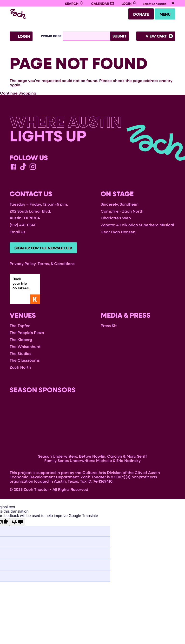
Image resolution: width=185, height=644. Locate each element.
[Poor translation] (18, 524)
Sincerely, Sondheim (120, 205)
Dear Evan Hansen (118, 232)
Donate (138, 15)
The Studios (20, 355)
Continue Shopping (18, 94)
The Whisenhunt (25, 348)
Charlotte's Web (116, 218)
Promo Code (51, 37)
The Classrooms (25, 362)
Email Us (17, 232)
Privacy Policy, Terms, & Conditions (42, 265)
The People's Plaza (27, 334)
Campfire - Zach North (122, 212)
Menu (164, 15)
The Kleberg (21, 341)
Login (21, 37)
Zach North (20, 369)
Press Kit (109, 327)
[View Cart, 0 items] (156, 37)
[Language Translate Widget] (159, 4)
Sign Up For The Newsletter (44, 249)
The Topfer (20, 327)
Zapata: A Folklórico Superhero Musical (137, 225)
